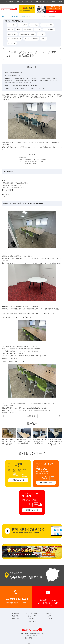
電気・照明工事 (12, 34)
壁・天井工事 (28, 30)
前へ (4, 416)
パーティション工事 (47, 25)
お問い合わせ (54, 11)
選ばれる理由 (34, 2)
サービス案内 (10, 2)
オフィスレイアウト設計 (31, 39)
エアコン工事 (12, 43)
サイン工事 (41, 34)
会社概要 (60, 2)
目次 (30, 154)
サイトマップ (49, 619)
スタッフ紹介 (32, 619)
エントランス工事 (49, 30)
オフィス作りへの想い (23, 2)
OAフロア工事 (23, 25)
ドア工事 (38, 30)
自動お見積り (15, 619)
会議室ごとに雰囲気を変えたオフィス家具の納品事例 (33, 160)
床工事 (19, 30)
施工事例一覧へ (32, 416)
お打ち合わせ (22, 158)
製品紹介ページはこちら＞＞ (10, 358)
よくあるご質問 (51, 2)
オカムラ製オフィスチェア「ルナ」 (29, 164)
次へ (60, 416)
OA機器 (44, 39)
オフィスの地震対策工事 (15, 39)
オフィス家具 (34, 25)
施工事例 (43, 2)
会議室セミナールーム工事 (27, 34)
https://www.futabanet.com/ (16, 75)
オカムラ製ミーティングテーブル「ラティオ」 (32, 162)
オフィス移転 (12, 25)
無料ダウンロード (18, 480)
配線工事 (10, 30)
